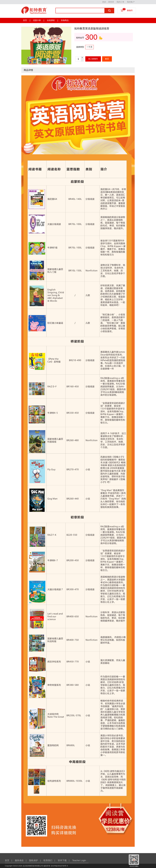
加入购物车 (93, 59)
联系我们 (49, 860)
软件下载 (64, 860)
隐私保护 (35, 860)
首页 (25, 20)
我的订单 (120, 2)
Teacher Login (79, 860)
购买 (107, 59)
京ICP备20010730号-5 (59, 866)
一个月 (89, 47)
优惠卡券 (37, 20)
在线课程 (51, 20)
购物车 (128, 10)
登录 (112, 2)
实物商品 (65, 20)
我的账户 (131, 2)
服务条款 (21, 860)
